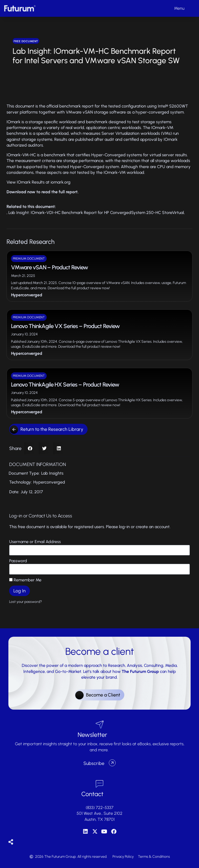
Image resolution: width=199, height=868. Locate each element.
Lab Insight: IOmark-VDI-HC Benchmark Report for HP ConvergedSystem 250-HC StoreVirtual (96, 213)
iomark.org (61, 182)
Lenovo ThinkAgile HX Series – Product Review (65, 385)
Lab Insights (52, 473)
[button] (30, 448)
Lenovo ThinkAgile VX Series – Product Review (65, 326)
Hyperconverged (27, 295)
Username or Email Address (35, 542)
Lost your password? (26, 602)
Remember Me (25, 580)
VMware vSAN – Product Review (49, 267)
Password (18, 561)
